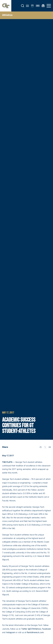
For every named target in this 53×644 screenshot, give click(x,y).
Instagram (11, 632)
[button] (23, 6)
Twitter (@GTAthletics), (31, 629)
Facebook (46, 629)
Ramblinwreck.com (35, 632)
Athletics (7, 15)
